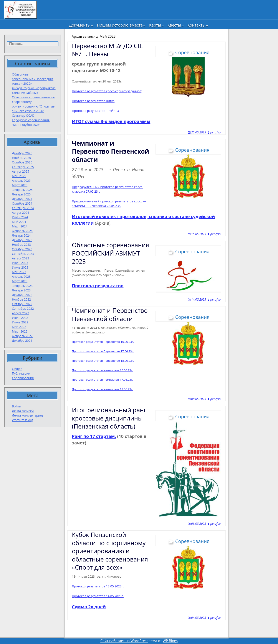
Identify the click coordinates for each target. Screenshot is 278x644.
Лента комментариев (28, 415)
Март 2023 (20, 281)
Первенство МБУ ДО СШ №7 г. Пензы (108, 50)
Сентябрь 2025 (23, 167)
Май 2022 (19, 327)
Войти (17, 406)
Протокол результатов (98, 286)
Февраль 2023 (22, 286)
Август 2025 (21, 171)
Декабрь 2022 (22, 295)
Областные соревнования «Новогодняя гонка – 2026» (33, 79)
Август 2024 (21, 213)
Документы (80, 25)
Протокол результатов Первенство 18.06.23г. (103, 361)
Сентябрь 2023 (23, 254)
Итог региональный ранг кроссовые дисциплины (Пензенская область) (109, 418)
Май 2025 (19, 176)
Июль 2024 (20, 217)
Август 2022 (21, 313)
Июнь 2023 (20, 267)
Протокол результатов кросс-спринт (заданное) (107, 91)
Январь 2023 (21, 290)
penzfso (215, 132)
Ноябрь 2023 (21, 245)
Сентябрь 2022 (23, 309)
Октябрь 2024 (22, 203)
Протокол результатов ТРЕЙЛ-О (95, 111)
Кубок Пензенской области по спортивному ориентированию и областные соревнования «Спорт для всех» (110, 551)
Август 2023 (21, 258)
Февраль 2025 (22, 190)
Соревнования (23, 378)
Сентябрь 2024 (23, 208)
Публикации (21, 373)
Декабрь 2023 (22, 240)
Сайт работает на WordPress (124, 641)
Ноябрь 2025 (21, 158)
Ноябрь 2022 (21, 299)
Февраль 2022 (22, 336)
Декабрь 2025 (22, 153)
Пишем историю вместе (120, 25)
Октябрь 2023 (22, 249)
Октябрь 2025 (22, 162)
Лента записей (23, 411)
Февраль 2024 (22, 231)
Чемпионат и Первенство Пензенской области (110, 314)
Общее (17, 369)
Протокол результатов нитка (93, 101)
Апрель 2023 (21, 277)
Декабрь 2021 (22, 340)
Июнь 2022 (20, 322)
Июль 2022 (20, 318)
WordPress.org (22, 420)
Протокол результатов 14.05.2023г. (98, 596)
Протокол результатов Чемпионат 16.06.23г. (102, 370)
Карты (155, 25)
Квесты (174, 25)
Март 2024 (20, 226)
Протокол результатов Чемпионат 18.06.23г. (102, 389)
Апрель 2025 (21, 181)
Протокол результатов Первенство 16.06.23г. (103, 342)
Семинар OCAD (23, 115)
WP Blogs (170, 641)
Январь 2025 (21, 194)
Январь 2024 (21, 235)
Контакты (196, 25)
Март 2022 (20, 331)
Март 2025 (20, 185)
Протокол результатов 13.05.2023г (98, 586)
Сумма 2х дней (89, 607)
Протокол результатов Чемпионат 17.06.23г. (102, 380)
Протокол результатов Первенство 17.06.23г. (103, 351)
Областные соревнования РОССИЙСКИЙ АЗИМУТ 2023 (110, 253)
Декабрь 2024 (22, 199)
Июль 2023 (20, 263)
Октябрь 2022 (22, 304)
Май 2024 (19, 222)
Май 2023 (19, 272)
